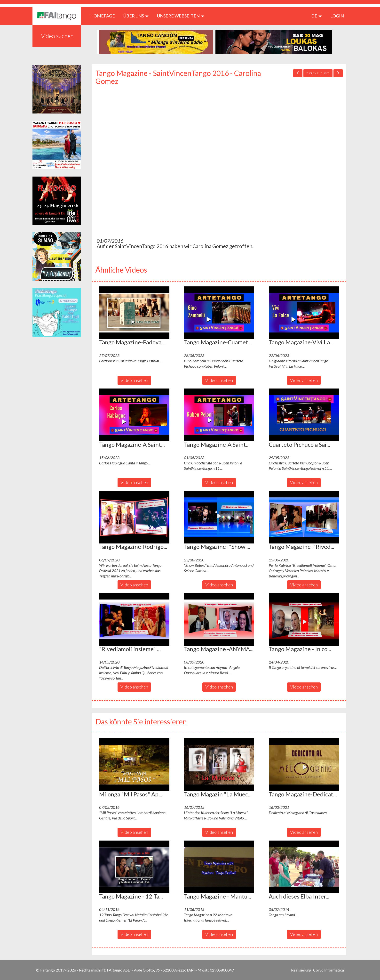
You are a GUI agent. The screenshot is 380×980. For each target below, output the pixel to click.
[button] (134, 313)
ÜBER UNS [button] (136, 16)
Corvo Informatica (329, 970)
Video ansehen (134, 380)
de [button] (317, 16)
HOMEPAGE (104, 16)
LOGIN (337, 16)
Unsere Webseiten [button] (181, 16)
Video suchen (57, 36)
